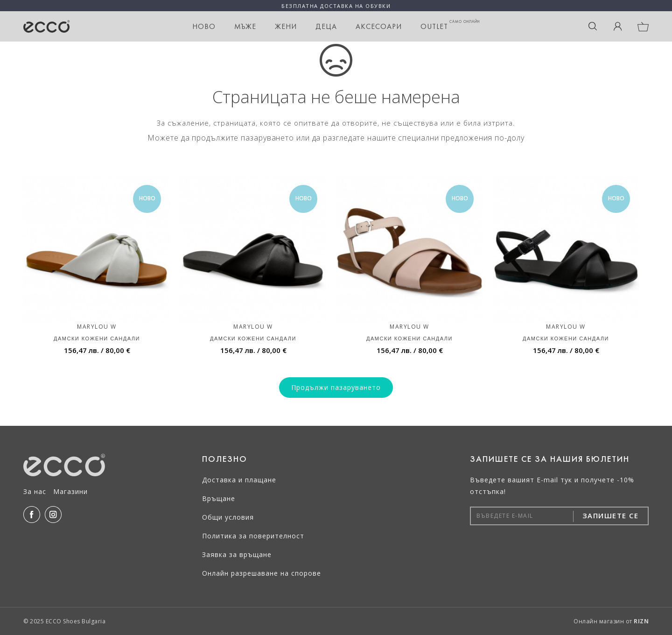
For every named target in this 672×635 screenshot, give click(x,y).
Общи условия (228, 517)
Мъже (245, 26)
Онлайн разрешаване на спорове (262, 573)
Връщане (219, 498)
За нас (35, 491)
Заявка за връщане (237, 554)
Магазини (70, 491)
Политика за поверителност (253, 536)
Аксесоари (379, 26)
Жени (286, 26)
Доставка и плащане (239, 480)
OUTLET (450, 25)
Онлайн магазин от (611, 621)
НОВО (204, 26)
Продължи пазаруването (336, 387)
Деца (326, 26)
